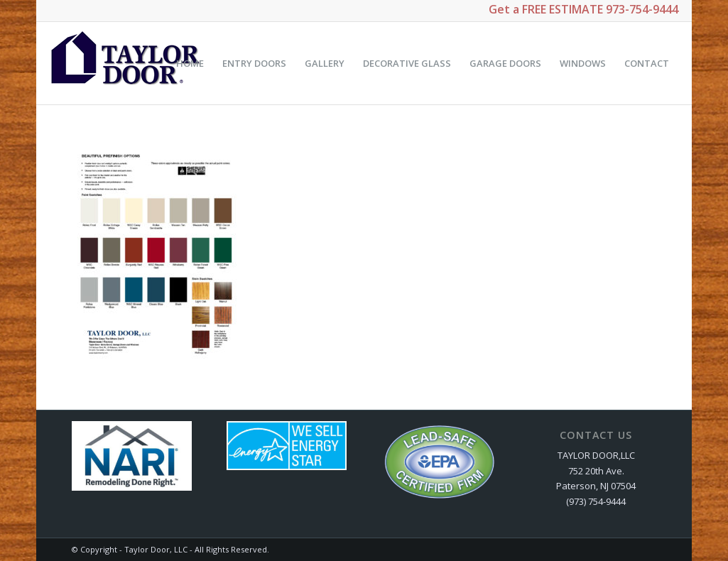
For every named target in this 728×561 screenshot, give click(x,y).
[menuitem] (190, 63)
